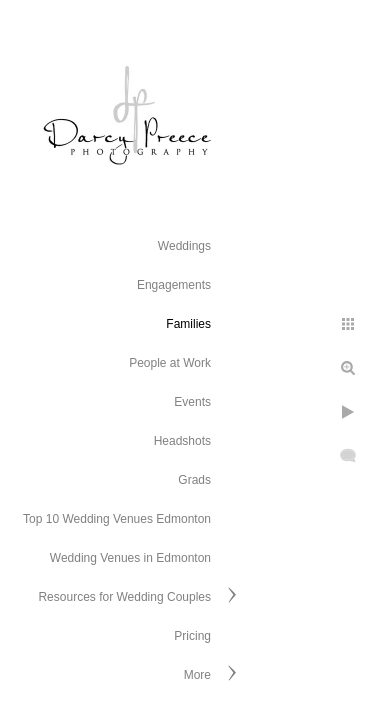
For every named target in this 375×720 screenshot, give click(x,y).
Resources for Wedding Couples (124, 597)
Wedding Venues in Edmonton (130, 558)
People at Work (170, 363)
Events (192, 402)
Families (188, 324)
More (197, 675)
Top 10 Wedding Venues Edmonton (117, 519)
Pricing (192, 636)
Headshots (182, 441)
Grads (194, 480)
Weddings (184, 246)
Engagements (174, 285)
